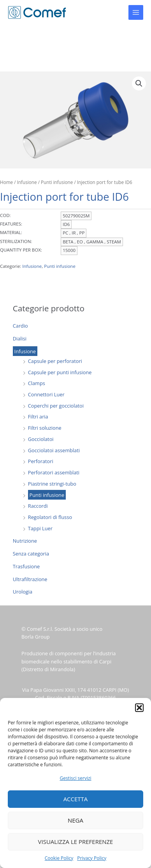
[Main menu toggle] (136, 12)
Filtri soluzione (45, 428)
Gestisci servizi (75, 778)
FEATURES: (11, 224)
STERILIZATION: (16, 241)
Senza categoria (31, 554)
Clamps (37, 383)
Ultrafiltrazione (30, 579)
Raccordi (38, 506)
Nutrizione (25, 541)
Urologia (23, 592)
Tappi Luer (40, 528)
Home (6, 182)
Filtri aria (38, 417)
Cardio (20, 326)
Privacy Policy (92, 858)
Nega (75, 820)
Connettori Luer (46, 394)
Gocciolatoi (41, 439)
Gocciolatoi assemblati (54, 450)
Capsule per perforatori (55, 361)
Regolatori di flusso (50, 517)
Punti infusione (47, 495)
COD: (5, 215)
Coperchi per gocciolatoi (56, 406)
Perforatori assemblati (54, 472)
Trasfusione (26, 566)
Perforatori (41, 461)
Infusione (25, 351)
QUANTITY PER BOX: (21, 250)
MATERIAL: (11, 232)
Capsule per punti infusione (60, 372)
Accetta (76, 799)
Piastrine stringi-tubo (52, 484)
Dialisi (20, 339)
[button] (139, 708)
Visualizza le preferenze (76, 842)
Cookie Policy (59, 858)
